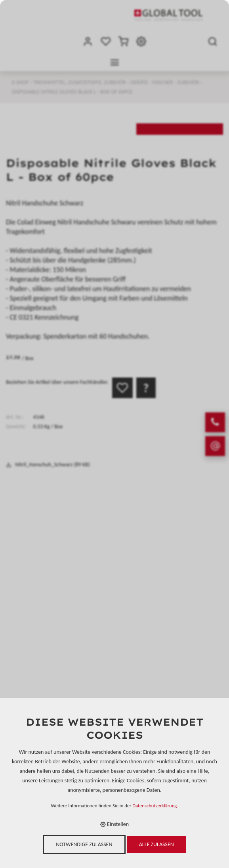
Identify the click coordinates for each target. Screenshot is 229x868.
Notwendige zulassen (84, 844)
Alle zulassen (156, 844)
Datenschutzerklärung (155, 806)
